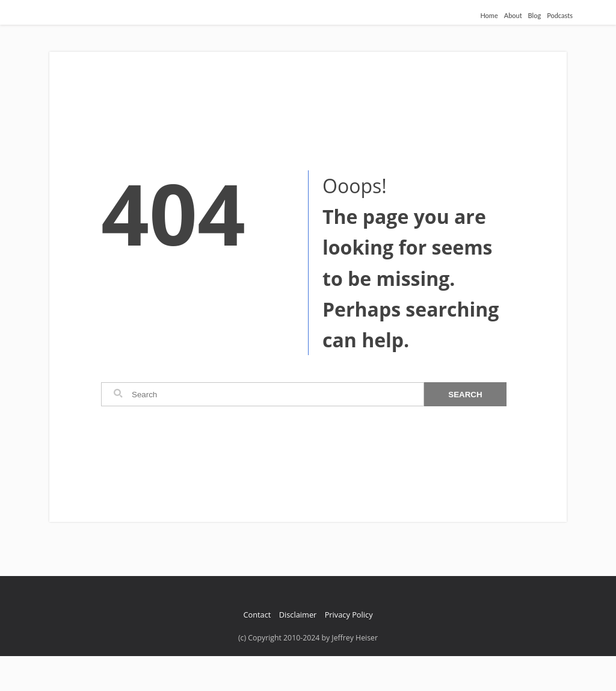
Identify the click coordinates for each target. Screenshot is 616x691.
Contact (257, 615)
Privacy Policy (349, 615)
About (513, 15)
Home (489, 15)
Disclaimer (298, 615)
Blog (535, 15)
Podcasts (560, 15)
